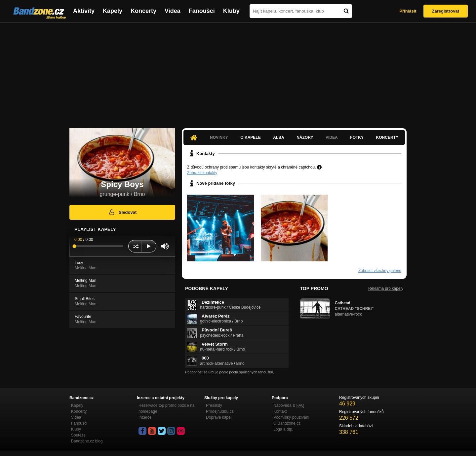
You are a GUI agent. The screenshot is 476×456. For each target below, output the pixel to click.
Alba (278, 137)
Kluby (231, 11)
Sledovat (122, 212)
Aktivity (84, 11)
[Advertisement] (238, 72)
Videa (173, 11)
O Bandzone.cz (287, 423)
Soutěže (78, 435)
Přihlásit (408, 11)
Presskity (214, 405)
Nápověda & (289, 405)
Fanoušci (202, 11)
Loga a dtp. (283, 429)
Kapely (113, 11)
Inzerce (145, 417)
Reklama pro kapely (386, 288)
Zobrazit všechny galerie (380, 271)
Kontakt (280, 411)
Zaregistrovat (446, 11)
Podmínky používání (291, 417)
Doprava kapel (219, 417)
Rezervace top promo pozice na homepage (166, 408)
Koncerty (143, 11)
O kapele (250, 137)
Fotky (357, 137)
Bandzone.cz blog (87, 441)
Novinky (219, 137)
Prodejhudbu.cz (220, 411)
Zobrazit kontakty (202, 173)
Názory (305, 137)
